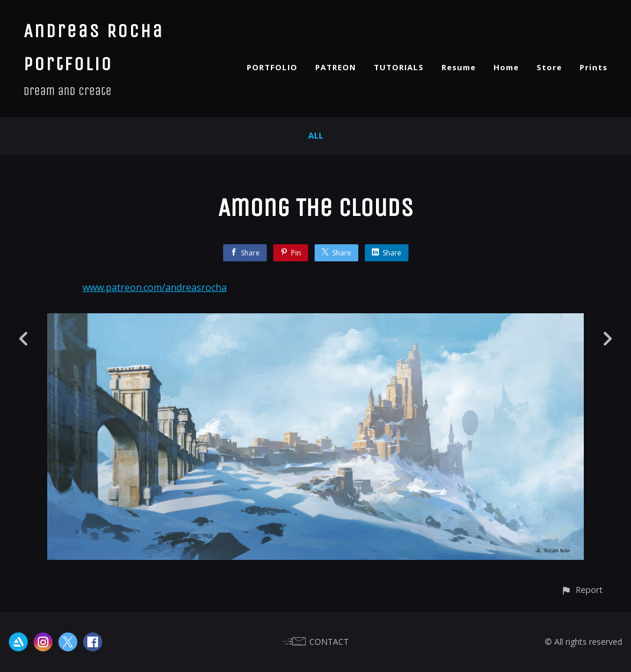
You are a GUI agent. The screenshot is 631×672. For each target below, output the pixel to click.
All (316, 135)
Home (506, 67)
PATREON (336, 67)
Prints (594, 67)
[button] (582, 590)
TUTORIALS (399, 67)
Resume (459, 67)
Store (549, 67)
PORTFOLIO (272, 67)
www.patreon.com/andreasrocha (155, 287)
